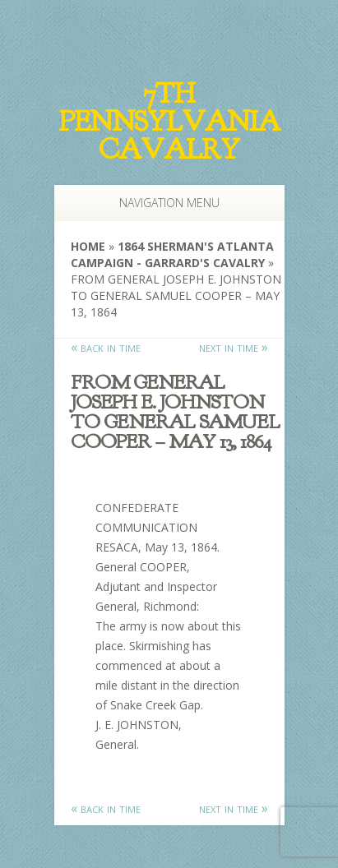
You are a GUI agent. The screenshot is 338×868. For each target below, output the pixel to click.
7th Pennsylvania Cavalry (169, 122)
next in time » (234, 347)
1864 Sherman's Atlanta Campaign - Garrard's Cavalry (172, 254)
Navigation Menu (161, 203)
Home (88, 246)
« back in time (106, 347)
